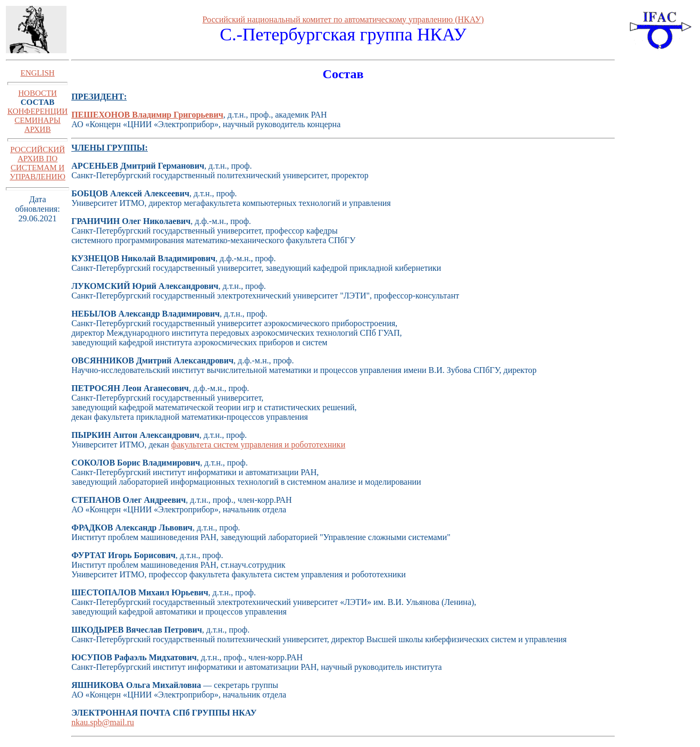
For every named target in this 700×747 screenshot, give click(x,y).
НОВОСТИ (37, 93)
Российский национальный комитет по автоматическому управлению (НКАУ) (343, 19)
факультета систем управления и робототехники (258, 445)
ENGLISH (37, 73)
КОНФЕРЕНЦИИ (37, 111)
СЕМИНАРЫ (37, 120)
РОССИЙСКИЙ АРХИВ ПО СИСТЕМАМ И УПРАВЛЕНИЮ (37, 163)
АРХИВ (38, 129)
